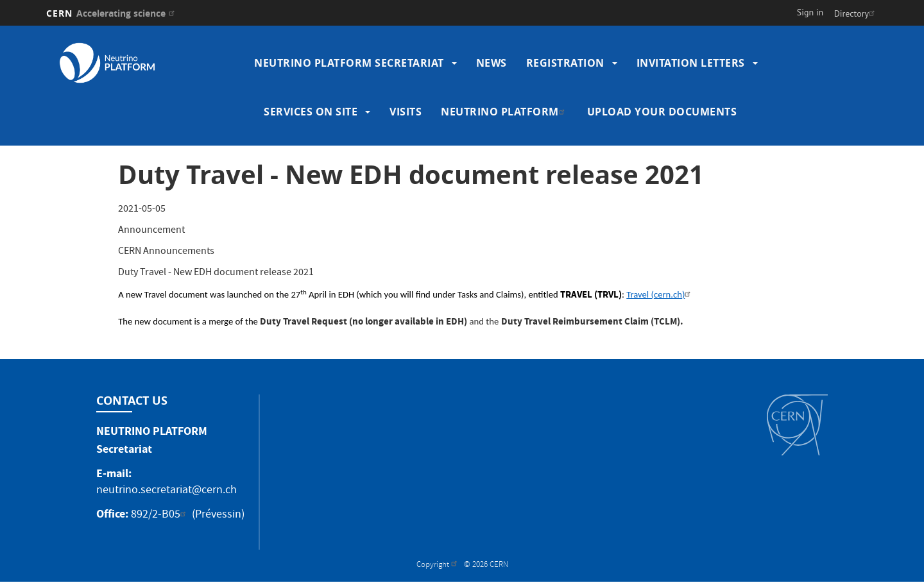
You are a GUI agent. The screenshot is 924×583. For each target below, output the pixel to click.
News (492, 63)
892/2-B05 (160, 515)
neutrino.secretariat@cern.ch (167, 491)
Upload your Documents (662, 112)
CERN (112, 13)
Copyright (438, 565)
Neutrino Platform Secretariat (349, 63)
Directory (856, 13)
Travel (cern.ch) (660, 294)
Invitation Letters (691, 63)
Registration (565, 63)
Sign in (810, 12)
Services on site (311, 112)
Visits (406, 112)
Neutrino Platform (504, 112)
